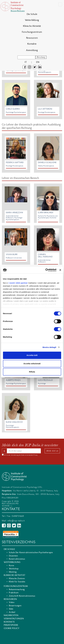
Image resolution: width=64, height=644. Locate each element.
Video (12, 602)
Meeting (13, 572)
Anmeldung (32, 50)
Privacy (36, 455)
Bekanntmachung (17, 589)
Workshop (14, 569)
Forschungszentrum (32, 32)
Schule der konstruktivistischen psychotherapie (31, 553)
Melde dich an (52, 451)
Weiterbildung (32, 20)
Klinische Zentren (17, 579)
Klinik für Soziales (17, 582)
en (38, 62)
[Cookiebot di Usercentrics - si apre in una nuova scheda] (45, 270)
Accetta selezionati (32, 364)
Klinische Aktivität (32, 26)
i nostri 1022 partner (18, 283)
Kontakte (32, 44)
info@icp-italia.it (16, 521)
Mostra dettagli (49, 347)
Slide (11, 609)
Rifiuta (32, 372)
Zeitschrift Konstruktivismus (22, 596)
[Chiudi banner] (60, 270)
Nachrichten (11, 615)
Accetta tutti (32, 355)
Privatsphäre (11, 625)
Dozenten (13, 556)
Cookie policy (12, 628)
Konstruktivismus (17, 559)
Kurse (12, 566)
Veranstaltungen (14, 619)
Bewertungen (15, 606)
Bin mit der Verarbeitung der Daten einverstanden (21, 455)
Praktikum (14, 593)
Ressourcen (32, 38)
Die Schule (32, 14)
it (26, 62)
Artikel (12, 612)
